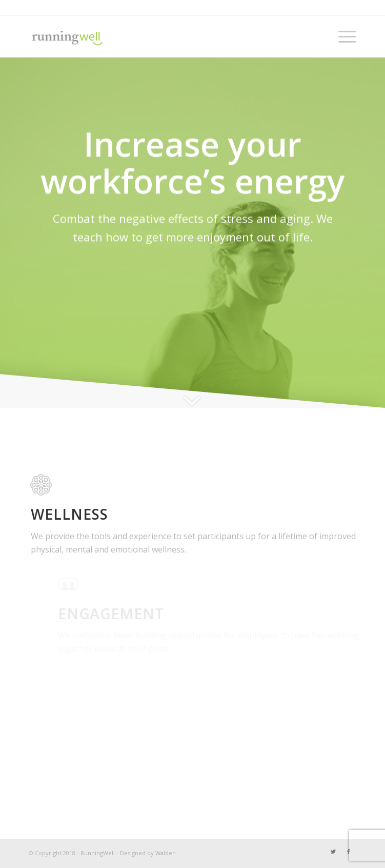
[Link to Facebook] (349, 852)
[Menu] (342, 36)
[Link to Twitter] (333, 852)
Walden (166, 853)
